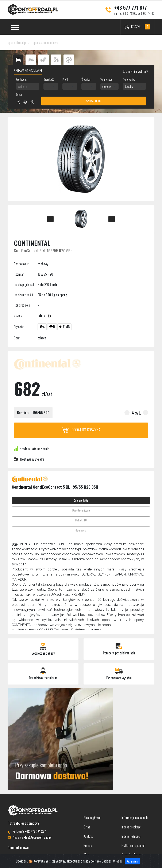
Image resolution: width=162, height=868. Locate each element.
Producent (21, 79)
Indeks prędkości (131, 827)
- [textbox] (46, 86)
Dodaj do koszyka (81, 430)
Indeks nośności (131, 836)
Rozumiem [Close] (132, 861)
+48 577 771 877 (131, 7)
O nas (87, 827)
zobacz (42, 338)
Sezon (19, 94)
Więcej (117, 861)
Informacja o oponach (135, 818)
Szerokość (49, 79)
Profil (65, 79)
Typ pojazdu (106, 79)
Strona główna (92, 818)
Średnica (86, 79)
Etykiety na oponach (133, 845)
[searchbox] (28, 86)
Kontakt (88, 836)
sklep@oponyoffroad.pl (37, 837)
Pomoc (88, 845)
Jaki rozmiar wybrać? (135, 71)
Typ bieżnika (129, 79)
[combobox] (28, 86)
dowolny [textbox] (107, 86)
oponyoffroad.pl (17, 43)
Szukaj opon (94, 101)
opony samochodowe (45, 43)
